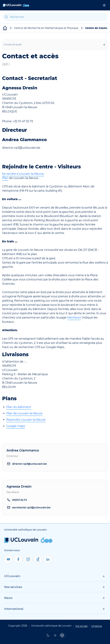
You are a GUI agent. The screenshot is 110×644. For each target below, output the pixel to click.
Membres (74, 318)
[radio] (48, 635)
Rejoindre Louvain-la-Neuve (26, 420)
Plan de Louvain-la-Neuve (24, 413)
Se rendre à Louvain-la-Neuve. (23, 174)
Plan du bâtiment (19, 407)
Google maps (16, 426)
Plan (5, 178)
